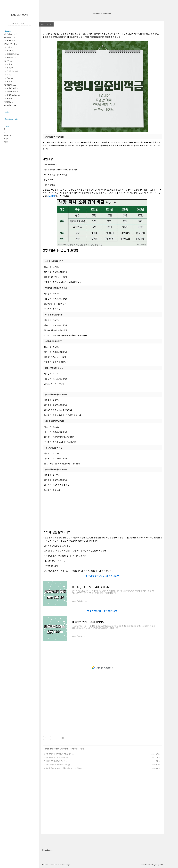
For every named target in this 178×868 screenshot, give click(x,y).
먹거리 (11, 41)
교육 (10, 75)
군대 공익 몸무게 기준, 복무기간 (54, 761)
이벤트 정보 (8, 102)
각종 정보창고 (10, 85)
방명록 (6, 142)
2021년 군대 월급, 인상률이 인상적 (56, 765)
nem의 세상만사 (20, 15)
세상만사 (8, 61)
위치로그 (7, 139)
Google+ (68, 865)
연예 (9, 47)
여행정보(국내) (13, 88)
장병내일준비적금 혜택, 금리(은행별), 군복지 (102, 13)
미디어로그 (7, 135)
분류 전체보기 (10, 34)
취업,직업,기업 (13, 95)
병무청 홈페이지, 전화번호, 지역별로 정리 (58, 754)
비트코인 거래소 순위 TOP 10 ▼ (103, 611)
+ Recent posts (47, 850)
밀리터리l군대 (13, 54)
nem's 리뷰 (9, 37)
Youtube (63, 865)
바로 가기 (51, 196)
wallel (161, 865)
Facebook (57, 865)
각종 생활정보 (10, 105)
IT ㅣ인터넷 (12, 71)
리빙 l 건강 (12, 58)
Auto (10, 78)
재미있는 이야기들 (11, 44)
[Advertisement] (102, 511)
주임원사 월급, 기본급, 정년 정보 (55, 757)
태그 (5, 132)
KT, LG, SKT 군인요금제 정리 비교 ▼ (103, 576)
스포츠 (10, 51)
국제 (10, 81)
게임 (10, 98)
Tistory (150, 865)
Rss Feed (44, 865)
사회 (10, 64)
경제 (10, 68)
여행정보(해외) (13, 92)
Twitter (52, 865)
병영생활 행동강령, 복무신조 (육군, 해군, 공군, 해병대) (62, 768)
